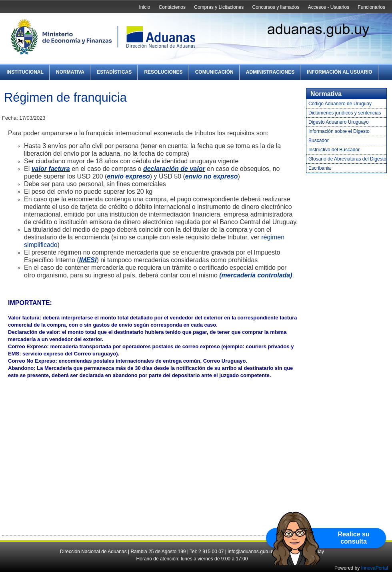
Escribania (320, 168)
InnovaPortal (375, 568)
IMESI (88, 260)
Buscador (319, 140)
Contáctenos (172, 7)
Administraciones (270, 72)
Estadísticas (114, 72)
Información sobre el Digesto (339, 131)
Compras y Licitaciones (219, 7)
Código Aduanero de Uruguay (340, 104)
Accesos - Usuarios (329, 7)
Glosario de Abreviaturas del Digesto (347, 159)
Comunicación (214, 72)
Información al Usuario (339, 72)
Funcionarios (371, 7)
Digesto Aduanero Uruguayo (339, 122)
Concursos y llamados (276, 7)
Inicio (144, 7)
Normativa (70, 72)
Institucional (25, 72)
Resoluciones (163, 72)
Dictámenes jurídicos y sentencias (345, 113)
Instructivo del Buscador (334, 150)
